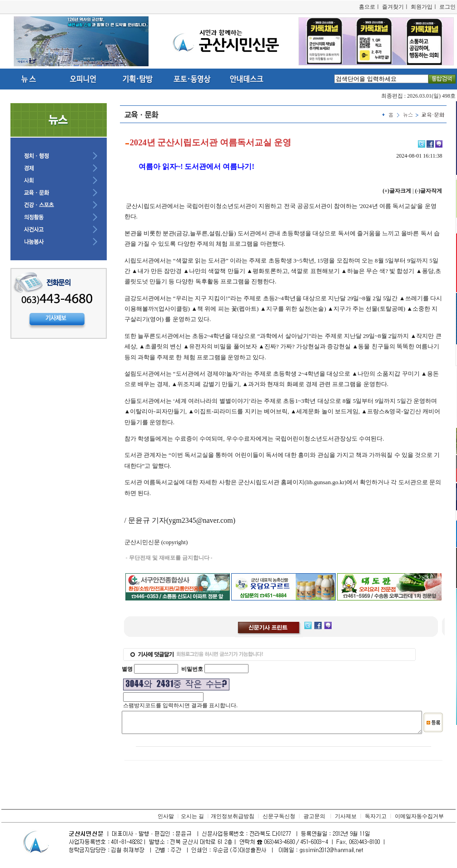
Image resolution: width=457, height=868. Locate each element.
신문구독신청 (279, 820)
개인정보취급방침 (233, 820)
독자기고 (376, 820)
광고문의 (314, 820)
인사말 (166, 820)
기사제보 (346, 820)
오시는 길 (192, 820)
